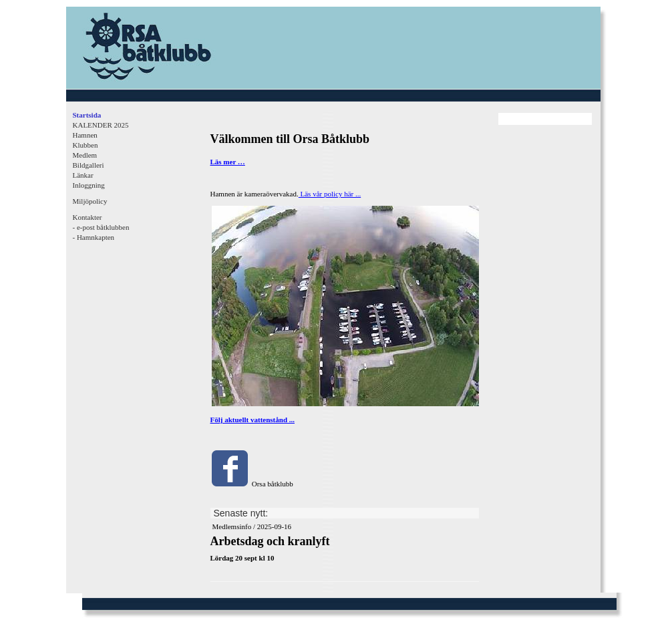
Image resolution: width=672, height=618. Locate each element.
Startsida (87, 115)
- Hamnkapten (94, 237)
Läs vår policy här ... (330, 194)
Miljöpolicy (90, 201)
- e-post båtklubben (101, 227)
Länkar (83, 175)
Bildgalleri (89, 165)
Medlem (85, 155)
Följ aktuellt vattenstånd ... (253, 420)
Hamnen (85, 135)
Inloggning (89, 185)
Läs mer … (228, 162)
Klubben (86, 145)
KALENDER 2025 (101, 125)
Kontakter (88, 217)
